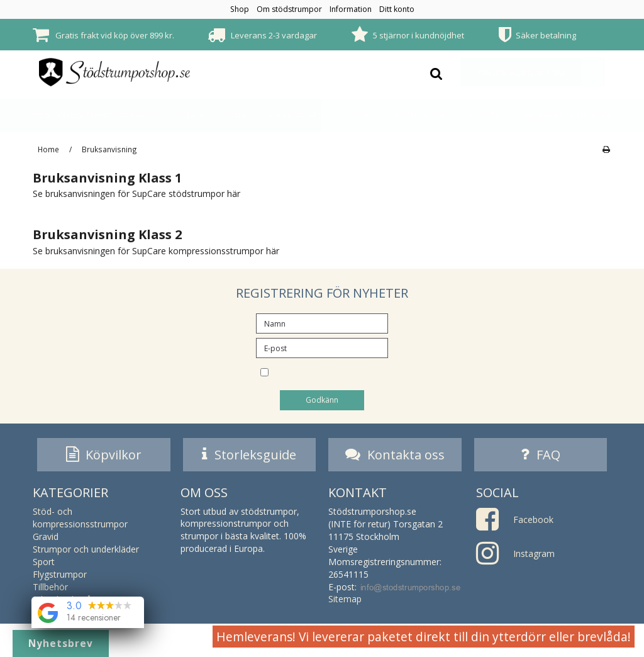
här (234, 194)
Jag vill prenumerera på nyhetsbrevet (332, 373)
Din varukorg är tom (541, 72)
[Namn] (322, 323)
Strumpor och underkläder (278, 115)
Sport (362, 115)
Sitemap (345, 602)
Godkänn (322, 400)
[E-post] (322, 347)
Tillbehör (483, 115)
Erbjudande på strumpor (567, 115)
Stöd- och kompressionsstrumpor (95, 115)
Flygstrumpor (420, 115)
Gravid (193, 115)
